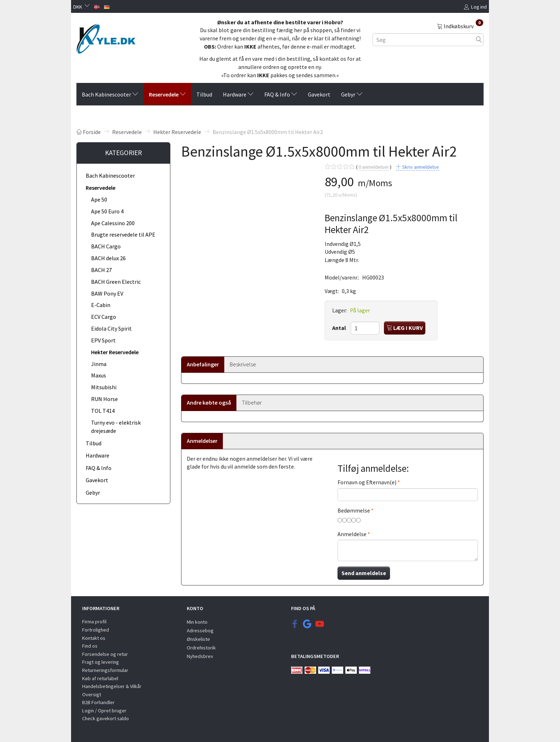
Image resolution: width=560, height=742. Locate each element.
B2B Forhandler (98, 702)
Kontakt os (94, 638)
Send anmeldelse (364, 573)
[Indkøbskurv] (460, 26)
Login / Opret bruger (104, 711)
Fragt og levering (101, 662)
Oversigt (92, 694)
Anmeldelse (352, 534)
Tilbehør (252, 402)
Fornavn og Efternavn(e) (367, 482)
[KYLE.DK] (106, 37)
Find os (90, 646)
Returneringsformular (105, 670)
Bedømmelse (354, 510)
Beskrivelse (243, 364)
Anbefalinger (203, 364)
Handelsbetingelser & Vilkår (112, 686)
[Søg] (479, 39)
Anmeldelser (202, 441)
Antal (340, 328)
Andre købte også (209, 402)
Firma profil (94, 622)
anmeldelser (374, 167)
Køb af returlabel (100, 678)
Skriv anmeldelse (420, 167)
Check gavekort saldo (106, 718)
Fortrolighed (96, 630)
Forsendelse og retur (105, 654)
